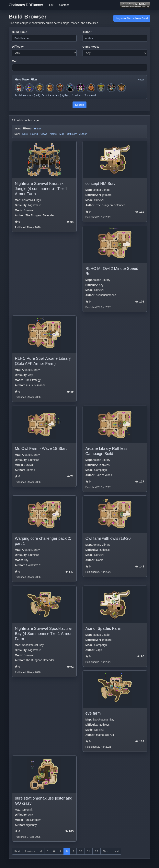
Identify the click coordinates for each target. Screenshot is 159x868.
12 (97, 851)
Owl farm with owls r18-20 (108, 538)
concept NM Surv (101, 184)
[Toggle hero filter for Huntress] (40, 88)
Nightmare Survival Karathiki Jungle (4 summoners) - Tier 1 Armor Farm (41, 189)
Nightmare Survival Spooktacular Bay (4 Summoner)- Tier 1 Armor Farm (44, 634)
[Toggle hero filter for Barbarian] (91, 88)
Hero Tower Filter (26, 79)
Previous (30, 851)
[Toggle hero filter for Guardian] (121, 88)
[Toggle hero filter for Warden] (111, 88)
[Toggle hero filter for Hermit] (101, 88)
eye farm (93, 713)
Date (25, 134)
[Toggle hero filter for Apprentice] (29, 88)
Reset (141, 80)
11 (89, 851)
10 (81, 851)
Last (116, 851)
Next (106, 851)
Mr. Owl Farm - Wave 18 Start (41, 448)
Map (62, 134)
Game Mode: (91, 47)
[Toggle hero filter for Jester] (81, 88)
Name (53, 134)
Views (44, 134)
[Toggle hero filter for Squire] (19, 88)
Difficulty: (18, 47)
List (51, 5)
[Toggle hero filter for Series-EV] (60, 88)
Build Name (20, 32)
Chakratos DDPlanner (26, 5)
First (17, 851)
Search (79, 105)
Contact (64, 5)
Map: (15, 61)
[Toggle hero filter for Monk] (50, 88)
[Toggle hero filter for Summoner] (70, 88)
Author (87, 32)
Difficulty (72, 134)
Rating (34, 134)
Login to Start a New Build (132, 18)
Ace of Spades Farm (103, 628)
